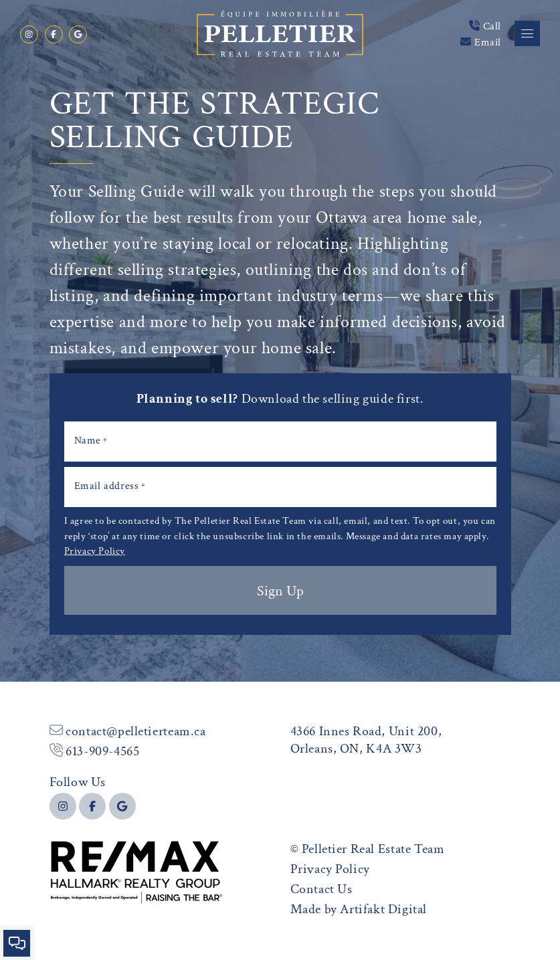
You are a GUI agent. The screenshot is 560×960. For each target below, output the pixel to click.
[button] (527, 33)
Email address (110, 486)
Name (91, 440)
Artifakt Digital (383, 908)
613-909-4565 (95, 750)
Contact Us (321, 888)
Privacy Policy (95, 550)
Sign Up (280, 590)
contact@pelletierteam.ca (128, 730)
